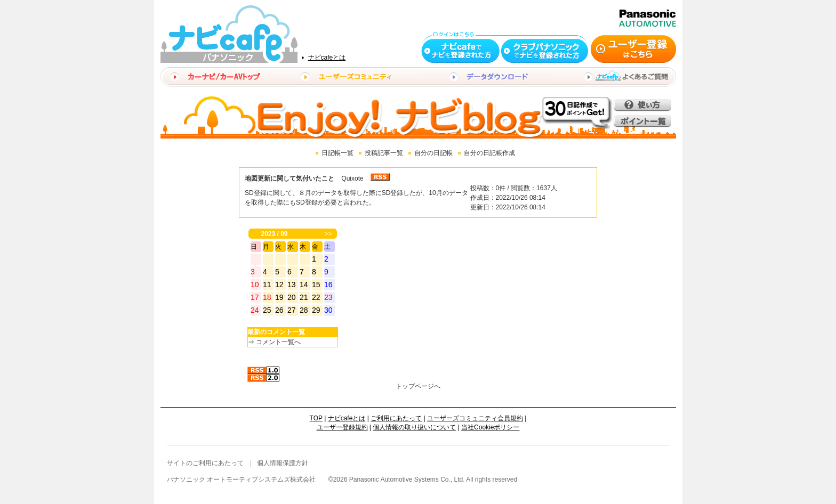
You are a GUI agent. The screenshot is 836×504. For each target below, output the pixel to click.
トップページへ (418, 386)
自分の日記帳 (433, 153)
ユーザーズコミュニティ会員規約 (475, 418)
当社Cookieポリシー (490, 427)
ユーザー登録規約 (342, 427)
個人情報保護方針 (283, 463)
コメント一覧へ (278, 342)
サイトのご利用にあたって (205, 463)
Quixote (352, 178)
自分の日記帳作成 (489, 153)
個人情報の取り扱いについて (414, 427)
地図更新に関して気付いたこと (290, 178)
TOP (316, 418)
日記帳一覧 (337, 153)
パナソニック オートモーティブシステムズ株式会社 (241, 479)
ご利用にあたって (396, 418)
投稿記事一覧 (384, 153)
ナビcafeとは (327, 58)
